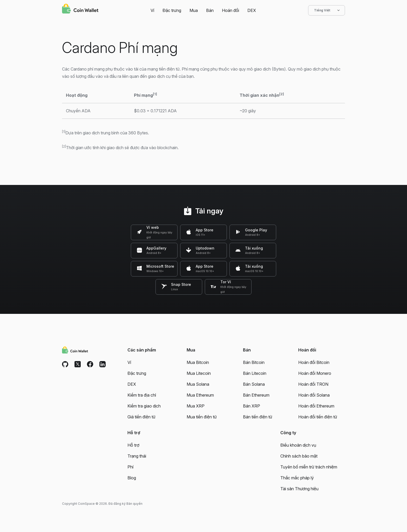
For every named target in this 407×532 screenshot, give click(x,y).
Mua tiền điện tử (202, 417)
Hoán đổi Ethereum (316, 406)
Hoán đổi (230, 10)
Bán (210, 10)
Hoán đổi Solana (314, 395)
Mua (194, 10)
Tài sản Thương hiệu (299, 489)
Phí (130, 467)
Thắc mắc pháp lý (297, 478)
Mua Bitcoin (198, 362)
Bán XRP (252, 406)
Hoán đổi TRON (313, 384)
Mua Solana (198, 384)
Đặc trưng (172, 10)
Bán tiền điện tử (258, 417)
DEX (252, 10)
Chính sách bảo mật (299, 456)
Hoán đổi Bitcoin (314, 362)
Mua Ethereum (200, 395)
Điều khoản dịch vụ (298, 445)
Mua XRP (196, 406)
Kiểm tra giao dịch (144, 406)
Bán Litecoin (255, 373)
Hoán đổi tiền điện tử (318, 417)
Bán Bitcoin (254, 362)
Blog (132, 478)
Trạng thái (137, 456)
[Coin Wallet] (80, 9)
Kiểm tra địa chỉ (142, 395)
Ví (152, 10)
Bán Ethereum (256, 395)
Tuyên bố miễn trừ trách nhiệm (309, 467)
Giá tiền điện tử (141, 417)
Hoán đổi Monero (315, 373)
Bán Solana (254, 384)
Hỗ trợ (133, 445)
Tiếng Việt (327, 10)
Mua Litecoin (199, 373)
